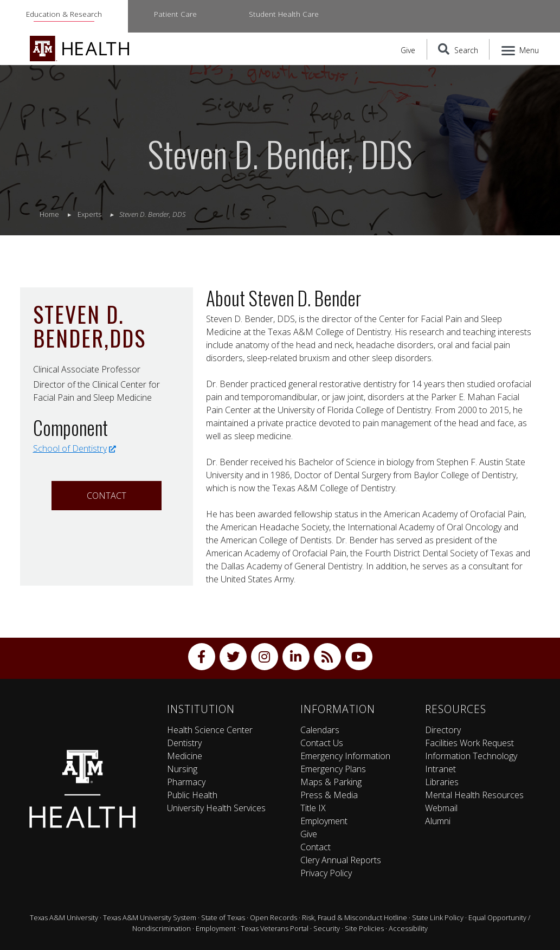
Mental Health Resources (474, 795)
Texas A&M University (64, 917)
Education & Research (64, 14)
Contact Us (322, 743)
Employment (324, 821)
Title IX (313, 808)
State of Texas (223, 917)
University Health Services (216, 808)
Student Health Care (284, 14)
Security (327, 928)
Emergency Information (345, 756)
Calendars (320, 730)
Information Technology (471, 756)
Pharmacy (186, 782)
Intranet (440, 769)
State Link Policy (438, 917)
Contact (107, 496)
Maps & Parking (331, 782)
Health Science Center (210, 730)
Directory (443, 730)
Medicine (185, 756)
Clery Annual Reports (341, 860)
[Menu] (521, 49)
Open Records (273, 917)
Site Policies (364, 928)
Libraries (442, 782)
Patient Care (175, 14)
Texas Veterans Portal (275, 928)
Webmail (441, 808)
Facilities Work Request (469, 743)
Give (408, 50)
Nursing (182, 769)
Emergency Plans (333, 769)
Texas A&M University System (150, 917)
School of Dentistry (75, 448)
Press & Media (329, 795)
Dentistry (184, 743)
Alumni (438, 821)
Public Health (192, 795)
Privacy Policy (326, 873)
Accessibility (408, 928)
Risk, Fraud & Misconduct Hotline (355, 917)
